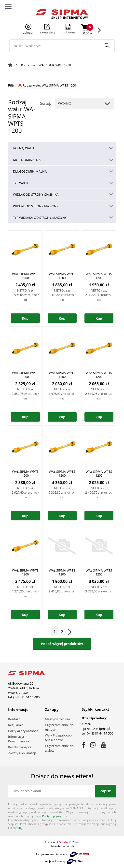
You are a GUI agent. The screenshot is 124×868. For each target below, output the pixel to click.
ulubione (68, 32)
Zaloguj (28, 29)
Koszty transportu (21, 747)
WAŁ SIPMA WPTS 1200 (25, 276)
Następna (69, 632)
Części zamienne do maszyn (59, 727)
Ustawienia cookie (62, 846)
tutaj (19, 828)
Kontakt (14, 719)
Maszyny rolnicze (58, 719)
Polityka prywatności (23, 731)
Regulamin (16, 725)
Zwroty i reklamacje (22, 753)
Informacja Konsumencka (19, 739)
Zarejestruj (47, 29)
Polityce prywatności (55, 816)
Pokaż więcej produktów (62, 644)
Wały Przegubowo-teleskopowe (59, 738)
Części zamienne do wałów (59, 748)
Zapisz (105, 791)
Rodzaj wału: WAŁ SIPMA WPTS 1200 (47, 85)
